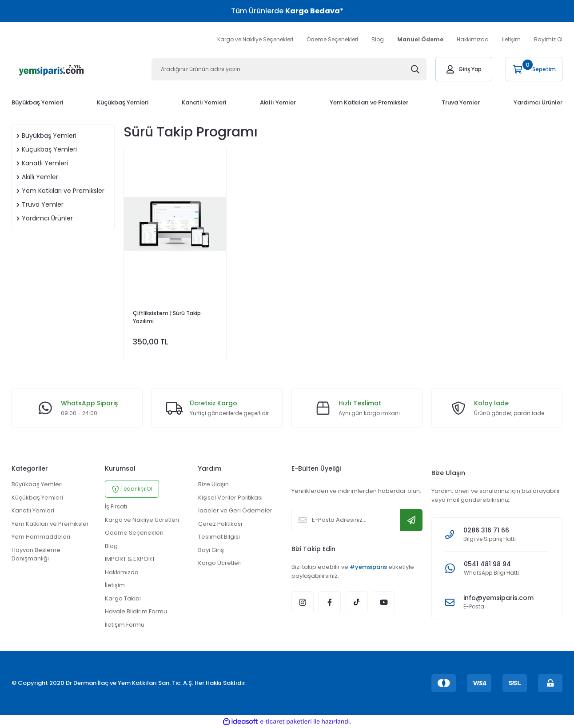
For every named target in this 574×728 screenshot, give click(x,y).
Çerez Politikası (220, 524)
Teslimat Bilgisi (219, 537)
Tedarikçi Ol (132, 489)
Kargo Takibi (123, 598)
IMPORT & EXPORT (130, 559)
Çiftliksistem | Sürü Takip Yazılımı (167, 317)
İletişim (511, 39)
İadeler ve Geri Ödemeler (235, 510)
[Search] (289, 69)
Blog (378, 39)
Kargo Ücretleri (220, 563)
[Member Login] (464, 69)
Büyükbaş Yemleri (37, 484)
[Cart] (534, 69)
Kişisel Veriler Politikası (230, 498)
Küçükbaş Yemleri (37, 498)
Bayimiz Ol (548, 39)
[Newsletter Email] (357, 520)
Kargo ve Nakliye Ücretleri (142, 520)
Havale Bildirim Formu (136, 611)
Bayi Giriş (211, 550)
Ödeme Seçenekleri (332, 39)
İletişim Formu (125, 625)
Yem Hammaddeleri (41, 537)
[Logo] (52, 69)
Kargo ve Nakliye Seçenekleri (255, 39)
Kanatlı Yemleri (33, 510)
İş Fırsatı (116, 506)
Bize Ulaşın (213, 484)
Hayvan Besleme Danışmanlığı (36, 554)
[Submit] (411, 520)
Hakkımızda (473, 39)
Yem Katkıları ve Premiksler (50, 524)
